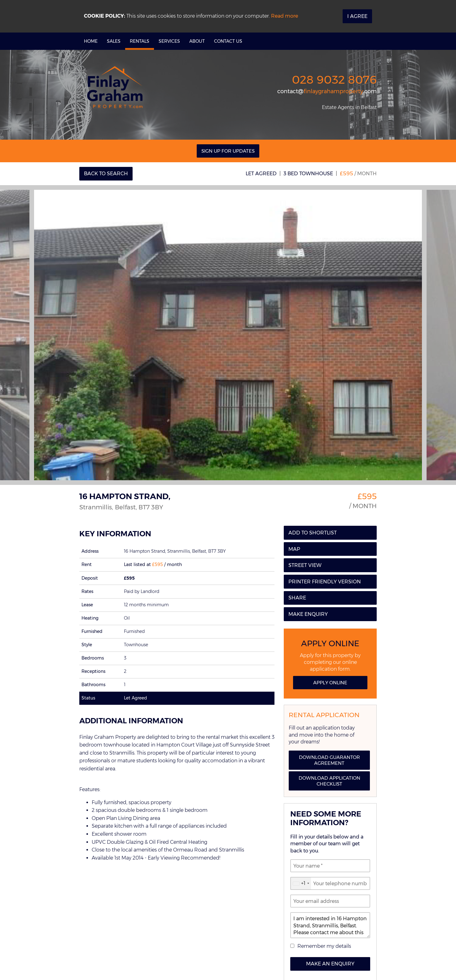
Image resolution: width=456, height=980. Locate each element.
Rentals (140, 41)
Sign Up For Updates (228, 151)
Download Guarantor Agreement (329, 760)
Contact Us (228, 41)
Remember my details (324, 946)
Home (91, 41)
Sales (114, 41)
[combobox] (301, 883)
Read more (285, 16)
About (197, 41)
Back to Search (106, 174)
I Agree (357, 16)
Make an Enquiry (330, 964)
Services (169, 41)
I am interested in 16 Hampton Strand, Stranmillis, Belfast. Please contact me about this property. (330, 925)
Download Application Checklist (329, 781)
